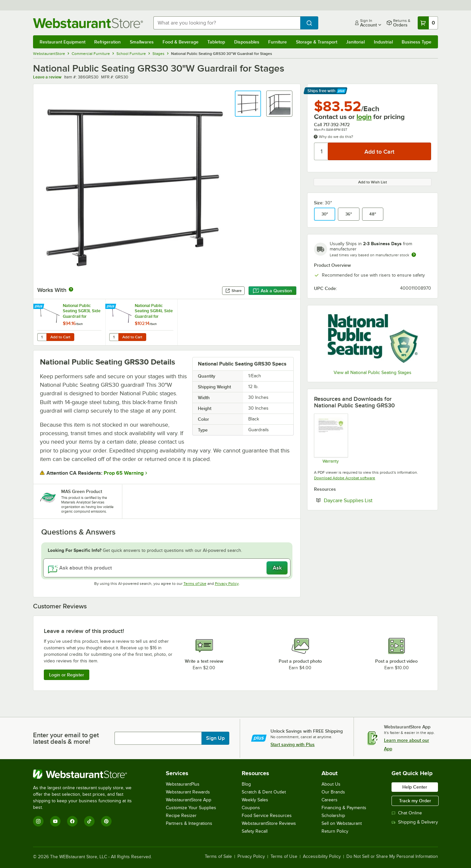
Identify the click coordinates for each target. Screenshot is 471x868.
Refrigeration (107, 42)
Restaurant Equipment (62, 42)
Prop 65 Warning (124, 473)
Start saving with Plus (293, 744)
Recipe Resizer (181, 816)
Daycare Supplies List (368, 500)
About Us (331, 784)
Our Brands (333, 792)
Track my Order (415, 801)
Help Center (415, 787)
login (364, 117)
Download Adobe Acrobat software (345, 478)
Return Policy (335, 831)
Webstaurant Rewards (188, 792)
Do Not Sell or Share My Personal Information (392, 857)
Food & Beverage (181, 42)
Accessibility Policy (322, 857)
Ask (277, 568)
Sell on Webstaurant (342, 823)
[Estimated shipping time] (414, 255)
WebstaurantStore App (189, 800)
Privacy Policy (227, 584)
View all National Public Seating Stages (373, 373)
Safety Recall (255, 831)
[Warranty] (331, 438)
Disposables (247, 42)
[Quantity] (321, 151)
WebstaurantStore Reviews (269, 823)
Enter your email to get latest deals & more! (66, 738)
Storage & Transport (317, 42)
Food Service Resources (267, 816)
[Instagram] (38, 821)
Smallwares (142, 42)
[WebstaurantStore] (87, 774)
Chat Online (407, 813)
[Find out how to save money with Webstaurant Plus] (39, 307)
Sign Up (215, 738)
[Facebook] (72, 821)
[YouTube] (55, 821)
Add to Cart (60, 337)
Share (233, 291)
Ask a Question (272, 291)
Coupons (251, 808)
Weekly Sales (255, 800)
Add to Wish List (373, 182)
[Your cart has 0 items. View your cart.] (428, 23)
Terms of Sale (218, 857)
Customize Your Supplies (191, 808)
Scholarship (333, 816)
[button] (248, 104)
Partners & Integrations (189, 823)
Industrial (383, 42)
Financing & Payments (344, 808)
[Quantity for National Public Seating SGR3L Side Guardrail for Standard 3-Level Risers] (42, 337)
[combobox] (227, 23)
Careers (330, 800)
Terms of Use (195, 584)
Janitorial (355, 42)
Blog (246, 784)
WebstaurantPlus (183, 784)
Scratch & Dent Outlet (264, 792)
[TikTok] (89, 821)
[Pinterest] (106, 821)
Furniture (278, 42)
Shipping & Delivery (415, 822)
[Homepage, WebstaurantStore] (88, 23)
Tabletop (216, 42)
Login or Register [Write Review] (67, 675)
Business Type (417, 42)
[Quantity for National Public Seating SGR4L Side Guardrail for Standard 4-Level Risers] (114, 337)
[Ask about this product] (167, 568)
